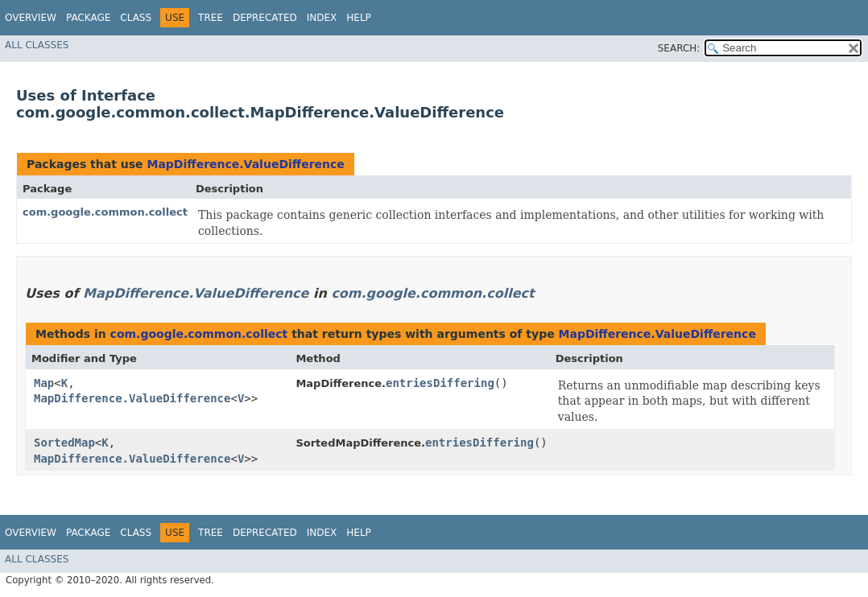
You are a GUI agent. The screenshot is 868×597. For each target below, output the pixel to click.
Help (359, 18)
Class (136, 18)
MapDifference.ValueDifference (245, 164)
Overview (31, 18)
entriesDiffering (440, 383)
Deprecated (265, 18)
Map (44, 383)
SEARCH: (679, 48)
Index (322, 18)
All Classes (37, 45)
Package (88, 18)
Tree (211, 18)
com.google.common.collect (105, 212)
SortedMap (64, 443)
